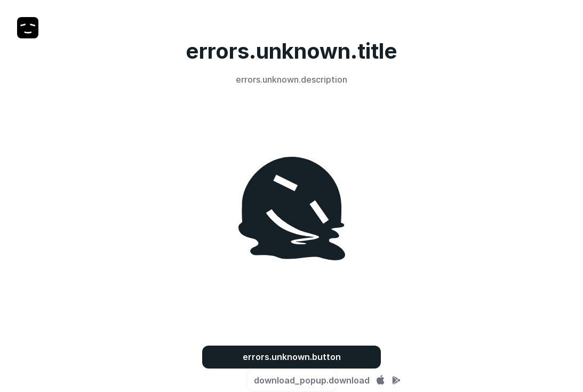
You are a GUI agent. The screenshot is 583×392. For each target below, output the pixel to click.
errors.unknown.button (292, 357)
